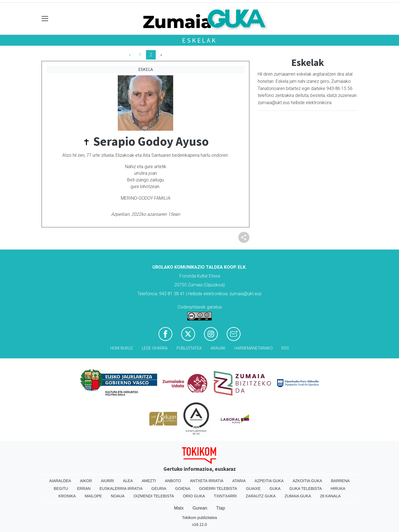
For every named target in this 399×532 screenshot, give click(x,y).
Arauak (218, 348)
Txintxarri (225, 496)
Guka (275, 489)
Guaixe (253, 489)
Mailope (93, 496)
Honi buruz (122, 348)
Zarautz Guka (261, 496)
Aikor (86, 481)
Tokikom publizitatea (199, 518)
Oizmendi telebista (154, 496)
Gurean (200, 508)
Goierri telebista (218, 489)
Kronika (67, 496)
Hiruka (338, 489)
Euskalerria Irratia (121, 489)
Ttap (221, 508)
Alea (128, 481)
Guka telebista (305, 489)
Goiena (183, 489)
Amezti (149, 481)
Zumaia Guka (298, 496)
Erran (84, 489)
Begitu (61, 489)
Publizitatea (189, 348)
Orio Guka (194, 496)
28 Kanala (330, 496)
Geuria (159, 489)
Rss (285, 348)
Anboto (173, 481)
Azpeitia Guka (269, 481)
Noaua (118, 496)
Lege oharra (155, 348)
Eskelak (199, 40)
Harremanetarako (254, 348)
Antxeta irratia (207, 481)
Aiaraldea (60, 481)
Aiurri (107, 481)
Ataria (239, 481)
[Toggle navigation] (45, 19)
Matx (179, 508)
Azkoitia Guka (307, 481)
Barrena (340, 481)
